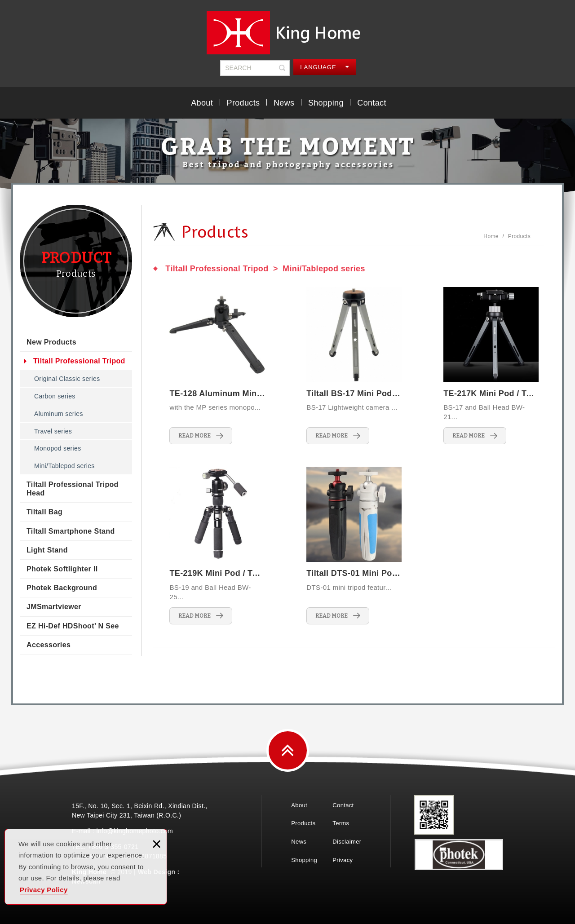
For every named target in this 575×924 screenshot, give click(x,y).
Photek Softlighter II (62, 569)
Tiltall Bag (44, 512)
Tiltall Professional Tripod (79, 361)
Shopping (326, 103)
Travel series (53, 431)
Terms (341, 823)
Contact (372, 103)
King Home (287, 33)
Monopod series (58, 448)
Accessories (49, 645)
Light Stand (47, 550)
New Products (51, 342)
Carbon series (55, 396)
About (202, 103)
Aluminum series (59, 414)
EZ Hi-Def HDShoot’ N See (73, 626)
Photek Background (62, 588)
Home (491, 236)
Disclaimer (347, 842)
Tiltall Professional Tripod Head (73, 489)
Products (243, 103)
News (284, 103)
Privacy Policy (44, 890)
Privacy (343, 860)
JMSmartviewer (54, 607)
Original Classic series (67, 379)
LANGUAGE (325, 67)
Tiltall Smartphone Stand (71, 531)
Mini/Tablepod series (64, 466)
